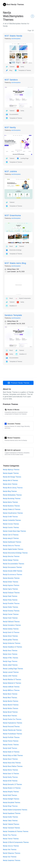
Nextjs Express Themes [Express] (11, 585)
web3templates (16, 39)
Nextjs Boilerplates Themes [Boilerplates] (12, 495)
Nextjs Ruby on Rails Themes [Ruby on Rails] (13, 755)
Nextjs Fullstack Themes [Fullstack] (11, 622)
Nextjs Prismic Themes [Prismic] (11, 745)
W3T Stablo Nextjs (13, 36)
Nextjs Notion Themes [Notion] (11, 708)
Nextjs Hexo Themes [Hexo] (10, 650)
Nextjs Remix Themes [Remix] (10, 770)
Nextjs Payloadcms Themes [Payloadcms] (13, 723)
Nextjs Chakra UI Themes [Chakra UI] (12, 509)
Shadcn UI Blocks (13, 410)
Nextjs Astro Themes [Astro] (10, 484)
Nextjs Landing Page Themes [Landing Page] (13, 669)
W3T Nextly (10, 127)
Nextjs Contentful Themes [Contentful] (12, 520)
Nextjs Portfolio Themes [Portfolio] (11, 737)
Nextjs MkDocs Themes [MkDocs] (11, 690)
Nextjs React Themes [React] (10, 759)
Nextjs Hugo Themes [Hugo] (10, 661)
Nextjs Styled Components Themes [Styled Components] (15, 810)
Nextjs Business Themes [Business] (11, 506)
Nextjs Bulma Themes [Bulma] (10, 502)
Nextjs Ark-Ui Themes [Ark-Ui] (10, 480)
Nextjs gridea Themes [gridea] (10, 640)
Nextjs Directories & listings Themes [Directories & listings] (15, 553)
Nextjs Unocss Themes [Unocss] (11, 846)
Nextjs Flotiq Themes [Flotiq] (10, 600)
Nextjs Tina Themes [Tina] (10, 835)
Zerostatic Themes (14, 424)
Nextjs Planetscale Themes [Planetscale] (12, 730)
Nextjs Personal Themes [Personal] (11, 726)
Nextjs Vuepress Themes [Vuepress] (12, 860)
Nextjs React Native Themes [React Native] (13, 766)
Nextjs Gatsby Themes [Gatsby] (11, 629)
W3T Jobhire (11, 171)
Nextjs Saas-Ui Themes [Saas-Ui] (11, 773)
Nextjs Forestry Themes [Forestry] (11, 611)
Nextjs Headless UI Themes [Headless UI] (12, 647)
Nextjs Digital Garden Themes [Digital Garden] (13, 549)
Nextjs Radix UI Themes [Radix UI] (11, 752)
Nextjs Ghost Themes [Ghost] (10, 636)
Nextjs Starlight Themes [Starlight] (11, 799)
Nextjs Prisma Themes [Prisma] (11, 741)
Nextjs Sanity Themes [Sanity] (10, 777)
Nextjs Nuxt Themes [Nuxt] (10, 716)
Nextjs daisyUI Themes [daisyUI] (11, 538)
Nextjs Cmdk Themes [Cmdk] (10, 517)
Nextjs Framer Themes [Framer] (11, 614)
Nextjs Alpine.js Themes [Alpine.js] (11, 470)
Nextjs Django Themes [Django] (11, 560)
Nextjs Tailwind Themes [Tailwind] (11, 824)
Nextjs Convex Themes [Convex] (11, 524)
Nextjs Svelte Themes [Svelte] (10, 817)
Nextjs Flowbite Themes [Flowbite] (11, 603)
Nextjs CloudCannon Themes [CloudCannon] (13, 513)
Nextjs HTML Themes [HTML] (11, 658)
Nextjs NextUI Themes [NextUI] (11, 705)
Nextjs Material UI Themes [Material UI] (12, 683)
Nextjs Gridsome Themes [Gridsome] (12, 643)
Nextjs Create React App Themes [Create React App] (14, 531)
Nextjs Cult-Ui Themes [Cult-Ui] (11, 535)
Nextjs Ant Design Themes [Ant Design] (12, 477)
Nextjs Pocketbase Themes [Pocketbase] (12, 734)
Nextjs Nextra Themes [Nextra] (11, 701)
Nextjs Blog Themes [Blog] (10, 491)
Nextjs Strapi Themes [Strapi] (10, 806)
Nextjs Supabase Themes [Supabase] (12, 813)
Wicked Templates (14, 438)
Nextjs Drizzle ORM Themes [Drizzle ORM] (13, 571)
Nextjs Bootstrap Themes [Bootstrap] (12, 498)
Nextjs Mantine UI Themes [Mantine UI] (12, 679)
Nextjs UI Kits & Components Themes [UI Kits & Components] (16, 842)
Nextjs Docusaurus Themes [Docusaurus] (12, 567)
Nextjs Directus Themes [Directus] (11, 556)
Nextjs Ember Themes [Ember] (11, 582)
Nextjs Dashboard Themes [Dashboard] (12, 542)
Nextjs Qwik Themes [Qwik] (10, 748)
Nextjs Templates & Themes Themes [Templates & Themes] (16, 831)
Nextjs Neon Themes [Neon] (10, 694)
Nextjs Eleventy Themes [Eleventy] (11, 578)
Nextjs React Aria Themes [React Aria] (12, 763)
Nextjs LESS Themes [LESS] (10, 676)
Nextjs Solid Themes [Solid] (10, 795)
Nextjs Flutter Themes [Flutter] (11, 607)
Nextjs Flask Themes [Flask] (10, 596)
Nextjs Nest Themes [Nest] (10, 697)
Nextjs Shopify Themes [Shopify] (11, 792)
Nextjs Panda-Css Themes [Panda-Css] (12, 719)
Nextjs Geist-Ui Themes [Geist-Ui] (11, 632)
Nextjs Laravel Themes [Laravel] (11, 672)
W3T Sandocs (11, 80)
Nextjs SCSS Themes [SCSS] (10, 781)
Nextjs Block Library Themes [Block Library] (13, 488)
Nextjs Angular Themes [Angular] (11, 473)
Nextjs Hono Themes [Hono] (10, 654)
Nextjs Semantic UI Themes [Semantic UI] (12, 784)
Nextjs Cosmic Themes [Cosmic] (11, 527)
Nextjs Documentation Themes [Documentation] (14, 564)
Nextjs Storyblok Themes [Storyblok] (12, 802)
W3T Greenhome (13, 215)
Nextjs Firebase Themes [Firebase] (11, 593)
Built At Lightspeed (14, 450)
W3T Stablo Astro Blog (15, 263)
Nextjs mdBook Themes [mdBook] (11, 687)
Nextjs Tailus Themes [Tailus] (10, 821)
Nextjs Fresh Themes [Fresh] (10, 618)
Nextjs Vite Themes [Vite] (10, 849)
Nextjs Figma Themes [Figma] (10, 589)
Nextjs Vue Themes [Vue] (10, 857)
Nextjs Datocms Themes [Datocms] (11, 546)
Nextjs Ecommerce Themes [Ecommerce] (13, 574)
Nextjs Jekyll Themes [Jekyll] (10, 665)
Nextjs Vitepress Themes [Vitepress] (12, 853)
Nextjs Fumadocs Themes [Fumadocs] (12, 625)
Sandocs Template (13, 315)
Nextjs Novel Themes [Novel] (10, 712)
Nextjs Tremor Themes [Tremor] (11, 839)
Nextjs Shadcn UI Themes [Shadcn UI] (12, 788)
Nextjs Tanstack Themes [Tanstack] (11, 828)
